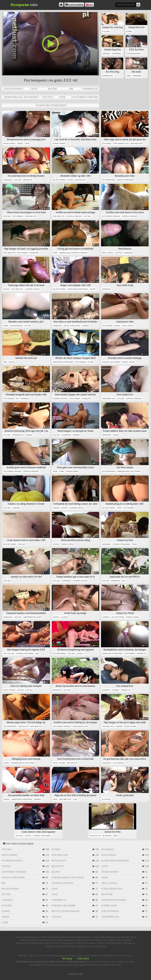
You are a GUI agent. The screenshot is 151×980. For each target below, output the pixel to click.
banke (129, 31)
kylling (106, 31)
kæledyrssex (13, 89)
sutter (119, 253)
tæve (34, 89)
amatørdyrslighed (32, 617)
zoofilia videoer (74, 216)
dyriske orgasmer (121, 544)
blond (53, 89)
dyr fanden (18, 216)
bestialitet (81, 180)
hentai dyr (23, 726)
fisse (62, 97)
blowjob (106, 799)
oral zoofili (108, 253)
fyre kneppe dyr (121, 143)
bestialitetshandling (66, 911)
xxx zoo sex (9, 653)
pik (71, 89)
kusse (116, 435)
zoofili (12, 362)
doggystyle (95, 836)
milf (124, 581)
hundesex (8, 180)
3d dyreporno (109, 180)
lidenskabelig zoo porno (23, 763)
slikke (70, 180)
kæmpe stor (109, 906)
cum (75, 799)
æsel (116, 836)
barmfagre (107, 76)
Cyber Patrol (83, 958)
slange (64, 617)
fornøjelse (90, 89)
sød (5, 362)
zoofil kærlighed (72, 326)
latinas (56, 917)
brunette (28, 180)
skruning (117, 54)
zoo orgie (107, 143)
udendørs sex (109, 399)
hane (6, 326)
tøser (20, 143)
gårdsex (106, 54)
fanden (86, 326)
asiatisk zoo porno (111, 362)
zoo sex (47, 97)
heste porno (9, 143)
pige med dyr (136, 143)
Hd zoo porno (59, 180)
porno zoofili (128, 362)
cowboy (106, 617)
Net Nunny (67, 958)
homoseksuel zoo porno (21, 97)
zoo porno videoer (85, 97)
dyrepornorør (133, 54)
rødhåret (137, 76)
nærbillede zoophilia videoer (73, 253)
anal (55, 894)
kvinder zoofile (32, 289)
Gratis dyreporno (126, 180)
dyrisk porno (59, 143)
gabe (129, 76)
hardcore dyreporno (51, 105)
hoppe (93, 289)
